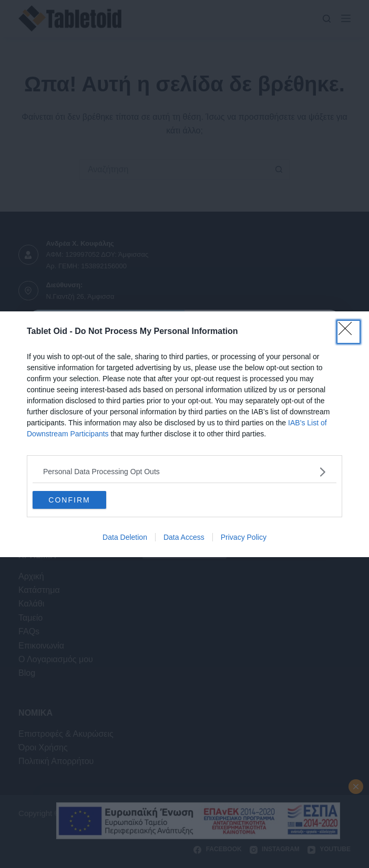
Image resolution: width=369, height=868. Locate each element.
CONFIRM (69, 499)
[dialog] (184, 434)
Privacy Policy (244, 537)
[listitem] (184, 472)
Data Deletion (125, 537)
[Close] (348, 332)
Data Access (184, 537)
